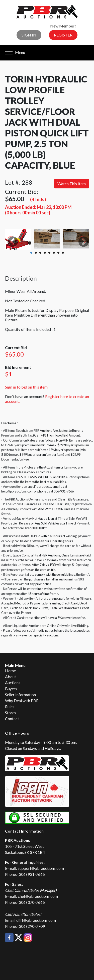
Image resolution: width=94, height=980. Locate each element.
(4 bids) (38, 199)
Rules (10, 707)
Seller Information (20, 695)
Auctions (13, 683)
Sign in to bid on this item (26, 387)
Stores (11, 713)
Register (63, 35)
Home (10, 671)
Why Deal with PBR (22, 701)
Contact (12, 719)
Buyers (11, 689)
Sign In (29, 35)
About (11, 677)
